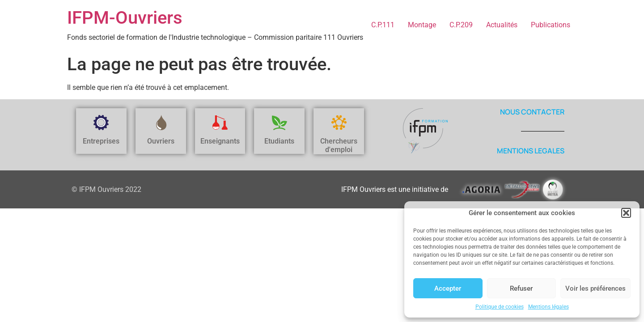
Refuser (521, 288)
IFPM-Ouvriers (125, 18)
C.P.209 (461, 25)
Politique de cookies (500, 307)
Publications (551, 25)
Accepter (448, 288)
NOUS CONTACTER (532, 112)
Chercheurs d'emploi (339, 145)
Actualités (502, 25)
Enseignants (220, 141)
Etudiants (279, 141)
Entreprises (101, 141)
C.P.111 (383, 25)
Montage (422, 25)
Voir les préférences (595, 288)
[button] (626, 213)
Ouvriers (161, 141)
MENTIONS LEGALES (531, 151)
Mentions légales (549, 307)
